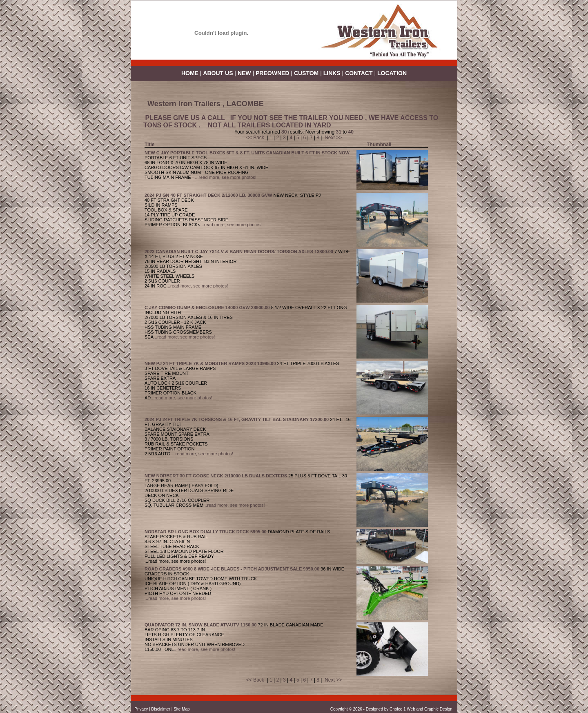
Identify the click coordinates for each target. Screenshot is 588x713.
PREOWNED (273, 73)
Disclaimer (161, 709)
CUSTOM (306, 73)
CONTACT (359, 73)
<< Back (255, 138)
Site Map (182, 709)
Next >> (333, 138)
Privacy (141, 709)
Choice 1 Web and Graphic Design (422, 709)
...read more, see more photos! (225, 177)
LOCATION (392, 73)
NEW (244, 73)
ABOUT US (218, 73)
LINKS (332, 73)
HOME (190, 73)
